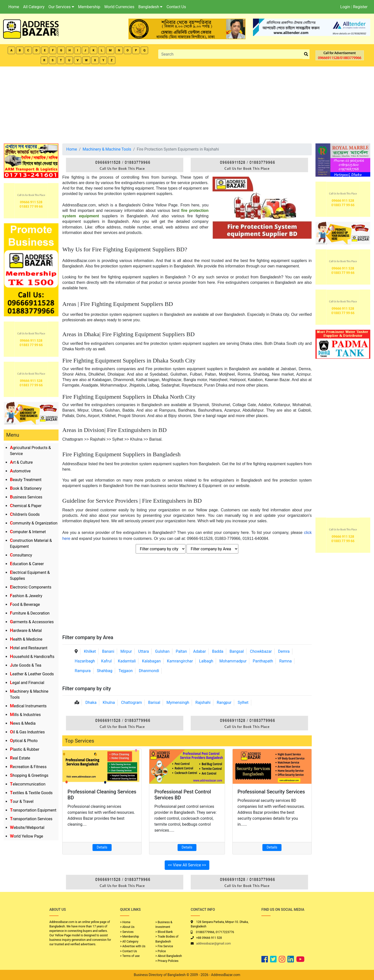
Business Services (26, 497)
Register (360, 7)
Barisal (154, 702)
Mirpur (126, 651)
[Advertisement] (187, 104)
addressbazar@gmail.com (214, 944)
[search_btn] (306, 54)
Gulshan (162, 651)
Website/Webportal (27, 828)
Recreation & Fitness (28, 767)
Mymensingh (178, 702)
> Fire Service (164, 946)
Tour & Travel (22, 801)
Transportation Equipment (33, 810)
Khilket (90, 651)
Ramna (285, 661)
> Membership (129, 937)
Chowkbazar (261, 651)
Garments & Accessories (32, 622)
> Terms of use (130, 956)
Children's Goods (25, 514)
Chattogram (131, 702)
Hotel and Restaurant (29, 648)
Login (345, 7)
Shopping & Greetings (29, 775)
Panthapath (263, 661)
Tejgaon (126, 671)
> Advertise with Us (133, 946)
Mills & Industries (25, 715)
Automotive (20, 471)
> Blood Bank (164, 932)
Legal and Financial (27, 683)
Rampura (83, 671)
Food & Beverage (25, 604)
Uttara (143, 651)
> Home (125, 922)
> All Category (129, 942)
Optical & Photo (24, 741)
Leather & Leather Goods (32, 674)
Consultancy (21, 555)
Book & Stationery (26, 488)
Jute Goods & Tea (26, 665)
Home (14, 7)
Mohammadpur (233, 661)
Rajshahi (203, 702)
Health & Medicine (26, 639)
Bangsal (236, 651)
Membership (89, 7)
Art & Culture (21, 462)
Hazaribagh (85, 661)
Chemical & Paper (26, 506)
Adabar (200, 651)
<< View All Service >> (187, 865)
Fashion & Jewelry (26, 596)
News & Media (23, 723)
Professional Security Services (271, 792)
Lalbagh (206, 661)
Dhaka (91, 702)
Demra (284, 651)
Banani (108, 651)
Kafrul (106, 661)
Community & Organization (34, 523)
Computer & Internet (28, 532)
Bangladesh (151, 7)
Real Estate (20, 758)
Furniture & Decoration (30, 613)
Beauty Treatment (26, 480)
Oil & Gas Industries (27, 732)
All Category (34, 7)
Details (102, 847)
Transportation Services (31, 819)
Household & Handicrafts (32, 657)
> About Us (127, 927)
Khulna (109, 702)
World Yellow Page (27, 836)
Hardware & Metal (26, 631)
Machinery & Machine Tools (107, 149)
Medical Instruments (28, 706)
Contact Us (176, 7)
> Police (161, 951)
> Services (127, 932)
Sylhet (243, 702)
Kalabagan (151, 661)
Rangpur (224, 702)
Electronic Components (31, 587)
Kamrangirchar (180, 661)
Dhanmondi (149, 671)
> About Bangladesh (169, 956)
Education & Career (27, 564)
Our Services (61, 7)
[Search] (230, 54)
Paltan (181, 651)
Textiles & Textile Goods (31, 793)
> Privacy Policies (167, 961)
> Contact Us (128, 951)
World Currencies (119, 7)
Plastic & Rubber (25, 749)
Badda (218, 651)
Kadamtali (127, 661)
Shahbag (105, 671)
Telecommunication (28, 784)
